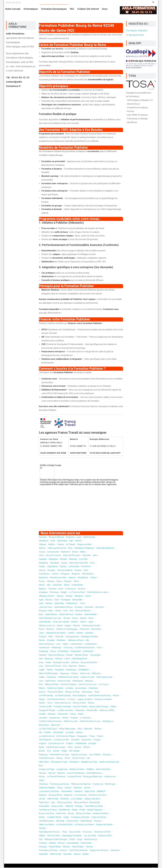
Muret (67, 585)
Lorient (71, 633)
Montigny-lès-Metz (90, 637)
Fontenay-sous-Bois (80, 818)
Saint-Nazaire (45, 622)
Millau (83, 552)
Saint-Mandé (86, 821)
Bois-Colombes (103, 770)
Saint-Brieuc (44, 574)
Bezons (67, 847)
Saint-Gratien (78, 847)
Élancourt (55, 725)
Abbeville (88, 729)
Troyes (42, 552)
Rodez (75, 552)
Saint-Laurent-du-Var (57, 549)
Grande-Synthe (81, 655)
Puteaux (42, 773)
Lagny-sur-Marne (85, 700)
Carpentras (87, 740)
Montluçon (44, 541)
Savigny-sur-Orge (47, 770)
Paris (97, 692)
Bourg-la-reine (136, 35)
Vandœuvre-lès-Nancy (56, 633)
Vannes (80, 633)
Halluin (66, 644)
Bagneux (43, 795)
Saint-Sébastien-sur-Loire (50, 619)
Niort (80, 729)
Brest (76, 582)
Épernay (50, 630)
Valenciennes (77, 644)
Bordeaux (54, 593)
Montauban (58, 733)
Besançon (43, 578)
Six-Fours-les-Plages (66, 736)
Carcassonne (53, 552)
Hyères (79, 733)
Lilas (53, 803)
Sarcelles (67, 854)
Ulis (88, 759)
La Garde (70, 733)
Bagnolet (68, 795)
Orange (97, 740)
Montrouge (110, 784)
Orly (41, 840)
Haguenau (65, 674)
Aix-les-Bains (81, 689)
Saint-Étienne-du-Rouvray (100, 696)
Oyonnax (43, 537)
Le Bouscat (70, 589)
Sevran (42, 799)
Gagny (66, 818)
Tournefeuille (77, 585)
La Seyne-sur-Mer (61, 740)
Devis (105, 9)
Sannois (63, 851)
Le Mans (69, 689)
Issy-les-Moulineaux (76, 773)
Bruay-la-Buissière (89, 663)
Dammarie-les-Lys (63, 703)
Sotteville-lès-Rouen (56, 700)
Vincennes (87, 832)
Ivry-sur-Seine (90, 836)
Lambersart (88, 652)
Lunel (41, 604)
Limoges (92, 744)
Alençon (59, 659)
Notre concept (13, 9)
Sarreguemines (72, 637)
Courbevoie (98, 784)
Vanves (68, 788)
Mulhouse (96, 674)
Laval (41, 633)
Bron (41, 685)
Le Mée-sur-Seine (65, 711)
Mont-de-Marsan (83, 611)
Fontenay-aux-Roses (60, 784)
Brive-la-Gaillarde (65, 571)
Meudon (61, 773)
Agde (41, 600)
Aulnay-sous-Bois (92, 799)
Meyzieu (89, 681)
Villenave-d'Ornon (47, 596)
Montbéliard (88, 574)
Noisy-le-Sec (57, 807)
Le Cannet (71, 545)
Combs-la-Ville (45, 707)
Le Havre (71, 700)
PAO (72, 9)
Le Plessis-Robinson (56, 777)
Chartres (51, 582)
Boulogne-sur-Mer (61, 663)
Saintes (63, 567)
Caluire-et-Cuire (88, 678)
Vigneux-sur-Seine (79, 755)
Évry (49, 751)
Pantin (82, 810)
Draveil (56, 751)
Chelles (42, 703)
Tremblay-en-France (48, 810)
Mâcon (42, 689)
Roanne (79, 615)
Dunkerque (44, 652)
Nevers (42, 641)
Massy (60, 759)
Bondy (71, 814)
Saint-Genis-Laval (104, 678)
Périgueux (65, 574)
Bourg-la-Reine (55, 795)
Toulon (100, 736)
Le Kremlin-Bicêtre (64, 825)
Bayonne (73, 666)
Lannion (55, 574)
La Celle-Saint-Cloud (48, 729)
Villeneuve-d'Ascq (76, 641)
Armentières (63, 652)
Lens (41, 666)
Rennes (49, 604)
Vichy (53, 541)
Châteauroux (72, 604)
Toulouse (52, 589)
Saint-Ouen (61, 814)
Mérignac (79, 596)
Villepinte (69, 807)
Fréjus (92, 736)
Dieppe (42, 700)
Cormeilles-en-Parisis (48, 851)
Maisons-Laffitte (107, 711)
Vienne (58, 611)
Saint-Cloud (90, 792)
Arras (41, 663)
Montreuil (65, 799)
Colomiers (57, 585)
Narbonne (66, 552)
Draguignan (82, 736)
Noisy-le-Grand (81, 803)
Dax (72, 611)
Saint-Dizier (96, 630)
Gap (71, 541)
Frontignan (66, 600)
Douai (53, 652)
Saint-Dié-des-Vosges (56, 748)
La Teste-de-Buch (77, 593)
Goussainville (73, 843)
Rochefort (86, 567)
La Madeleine (91, 644)
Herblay (52, 843)
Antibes (52, 545)
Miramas (73, 560)
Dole (66, 611)
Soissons (70, 537)
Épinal (41, 748)
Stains (75, 810)
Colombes (44, 784)
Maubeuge (57, 648)
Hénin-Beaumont (79, 659)
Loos (58, 644)
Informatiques (31, 9)
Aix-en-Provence (54, 556)
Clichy (60, 788)
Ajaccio (77, 854)
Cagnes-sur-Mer (84, 545)
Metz (51, 637)
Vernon (93, 578)
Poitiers (70, 744)
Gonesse (43, 847)
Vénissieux (51, 678)
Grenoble (100, 607)
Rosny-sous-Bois (46, 814)
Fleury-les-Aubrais (61, 622)
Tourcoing (68, 648)
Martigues (53, 560)
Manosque (62, 541)
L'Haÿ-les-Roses (99, 818)
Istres (41, 556)
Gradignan (43, 593)
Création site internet (88, 9)
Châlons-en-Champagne (67, 630)
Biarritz (82, 666)
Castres (48, 733)
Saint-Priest (50, 681)
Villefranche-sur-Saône (68, 678)
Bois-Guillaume (80, 696)
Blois (41, 615)
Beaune (78, 571)
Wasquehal (76, 652)
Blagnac (42, 589)
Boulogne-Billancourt (93, 777)
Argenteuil (43, 854)
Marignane (44, 563)
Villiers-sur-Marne (46, 825)
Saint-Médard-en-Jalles (98, 593)
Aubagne (43, 560)
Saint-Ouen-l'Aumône (79, 851)
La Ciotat (83, 560)
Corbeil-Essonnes (47, 759)
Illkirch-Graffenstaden (48, 674)
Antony (42, 777)
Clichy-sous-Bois (65, 803)
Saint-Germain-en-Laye (90, 722)
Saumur (77, 626)
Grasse (78, 541)
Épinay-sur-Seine (84, 814)
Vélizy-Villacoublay (67, 729)
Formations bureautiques (54, 9)
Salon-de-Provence (72, 556)
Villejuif (42, 836)
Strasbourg (71, 670)
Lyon (41, 681)
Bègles (64, 593)
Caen (92, 563)
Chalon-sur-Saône (55, 689)
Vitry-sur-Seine (54, 836)
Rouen (116, 696)
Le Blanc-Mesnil (54, 818)
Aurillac (42, 567)
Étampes (107, 755)
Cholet (60, 626)
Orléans (75, 622)
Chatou (65, 718)
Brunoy (42, 751)
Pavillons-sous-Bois (98, 795)
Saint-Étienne (51, 615)
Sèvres (87, 788)
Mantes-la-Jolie (71, 722)
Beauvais (49, 659)
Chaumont (84, 630)
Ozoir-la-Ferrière (80, 707)
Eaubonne (115, 851)
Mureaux (52, 714)
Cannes (61, 545)
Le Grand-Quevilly (63, 696)
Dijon (86, 571)
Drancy (42, 818)
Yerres (68, 759)
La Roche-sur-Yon (56, 744)
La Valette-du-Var (47, 736)
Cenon (88, 596)
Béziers (49, 600)
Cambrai (43, 655)
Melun (113, 707)
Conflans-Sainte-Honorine (50, 722)
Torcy (50, 703)
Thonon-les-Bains (55, 692)
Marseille (87, 556)
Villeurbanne (78, 681)
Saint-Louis (85, 674)
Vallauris (43, 545)
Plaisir (81, 714)
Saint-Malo (59, 604)
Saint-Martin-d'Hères (64, 607)
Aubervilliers (44, 807)
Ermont (61, 843)
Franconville (86, 843)
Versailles (43, 718)
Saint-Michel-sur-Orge (59, 755)
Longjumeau (62, 770)
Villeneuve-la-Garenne (81, 784)
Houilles (42, 714)
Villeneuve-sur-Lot (47, 626)
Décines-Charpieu (69, 685)
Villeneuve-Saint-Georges (56, 840)
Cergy (80, 840)
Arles (95, 556)
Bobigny (79, 807)
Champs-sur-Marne (103, 700)
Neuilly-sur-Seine (77, 770)
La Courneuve (81, 795)
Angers (68, 626)
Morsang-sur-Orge (59, 762)
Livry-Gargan (77, 799)
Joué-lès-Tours (46, 607)
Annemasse (87, 692)
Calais (48, 663)
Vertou (75, 619)
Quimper (68, 582)
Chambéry (93, 689)
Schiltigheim (84, 670)
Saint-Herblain (90, 615)
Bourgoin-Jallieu (46, 611)
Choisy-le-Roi (73, 821)
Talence (60, 596)
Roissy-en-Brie (80, 703)
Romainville (95, 803)
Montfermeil (64, 810)
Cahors (83, 622)
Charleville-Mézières (105, 549)
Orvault (67, 619)
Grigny (64, 751)
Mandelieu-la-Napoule (84, 549)
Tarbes (50, 670)
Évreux (42, 582)
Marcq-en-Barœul (56, 655)
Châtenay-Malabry (47, 788)
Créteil (72, 840)
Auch (61, 589)
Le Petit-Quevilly (46, 696)
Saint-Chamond (66, 615)
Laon (79, 537)
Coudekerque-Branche (85, 648)
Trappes (74, 718)
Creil (41, 659)
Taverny (89, 847)
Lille (87, 641)
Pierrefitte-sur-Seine (94, 807)
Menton (42, 549)
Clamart (52, 773)
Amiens (98, 729)
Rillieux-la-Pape (52, 685)
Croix (99, 648)
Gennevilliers (67, 792)
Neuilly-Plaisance (95, 810)
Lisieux (64, 563)
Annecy (42, 692)
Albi (40, 733)
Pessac (69, 596)
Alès (49, 585)
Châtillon (90, 770)
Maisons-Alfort (105, 836)
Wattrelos (61, 641)
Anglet (42, 670)
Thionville (59, 637)
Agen (91, 622)
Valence (72, 578)
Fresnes (98, 821)
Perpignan (59, 670)
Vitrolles (64, 560)
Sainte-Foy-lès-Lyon (88, 685)
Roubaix (51, 641)
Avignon (42, 744)
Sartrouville (63, 714)
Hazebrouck (44, 648)
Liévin (67, 659)
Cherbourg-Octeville (91, 626)
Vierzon (42, 571)
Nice (70, 549)
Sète (57, 600)
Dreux (59, 582)
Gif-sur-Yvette (79, 759)
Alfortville (60, 821)
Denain (70, 655)
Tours (82, 604)
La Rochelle (74, 567)
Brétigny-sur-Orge (89, 762)
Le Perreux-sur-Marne (84, 825)
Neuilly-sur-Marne (101, 814)
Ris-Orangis (74, 751)
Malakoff (101, 792)
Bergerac (76, 574)
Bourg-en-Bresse (57, 537)
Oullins (42, 678)
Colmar (75, 674)
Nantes (83, 619)
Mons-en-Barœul (46, 644)
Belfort (87, 748)
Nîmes (42, 585)
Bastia (86, 854)
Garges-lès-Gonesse (99, 851)
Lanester (89, 633)
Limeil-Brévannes (46, 821)
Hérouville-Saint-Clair (79, 563)
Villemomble (53, 799)
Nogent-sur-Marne (104, 825)
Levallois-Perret (75, 777)
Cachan (42, 829)
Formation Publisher (137, 31)
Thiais (64, 832)
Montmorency (91, 840)
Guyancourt (55, 718)
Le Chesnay (85, 718)
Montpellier (78, 600)
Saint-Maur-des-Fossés (49, 832)
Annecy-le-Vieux (73, 692)
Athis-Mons (44, 762)
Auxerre (78, 748)
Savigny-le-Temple (47, 711)
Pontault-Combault (62, 707)
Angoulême (53, 567)
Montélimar (83, 578)
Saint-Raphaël (45, 740)
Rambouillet (92, 711)
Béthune (75, 663)
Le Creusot (104, 685)
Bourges (52, 571)
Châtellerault (81, 744)
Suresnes (78, 788)
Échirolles (89, 607)
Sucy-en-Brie (75, 832)
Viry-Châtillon (95, 755)
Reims (42, 630)
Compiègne (95, 655)
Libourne (82, 589)
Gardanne (55, 563)
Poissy (73, 714)
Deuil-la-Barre (55, 847)
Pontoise (43, 843)
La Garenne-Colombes (49, 792)
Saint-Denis (44, 803)
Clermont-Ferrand (53, 666)
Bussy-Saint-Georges (99, 707)
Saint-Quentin (89, 537)
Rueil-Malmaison (94, 773)
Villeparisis (80, 711)
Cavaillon (75, 740)
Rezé (91, 619)
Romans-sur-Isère (58, 578)
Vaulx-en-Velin (64, 681)
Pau (65, 666)
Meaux (91, 703)
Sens (70, 748)
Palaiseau (43, 755)
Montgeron (74, 762)
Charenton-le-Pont (102, 832)
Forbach (43, 637)
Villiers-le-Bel (55, 854)
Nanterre (79, 792)
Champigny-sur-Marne (72, 836)
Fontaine (79, 607)
